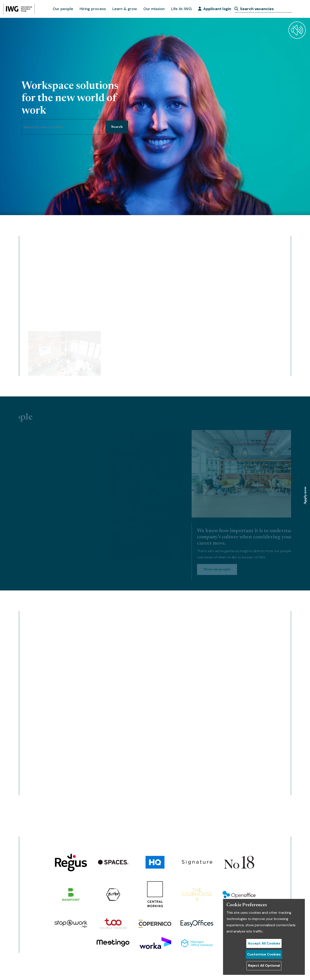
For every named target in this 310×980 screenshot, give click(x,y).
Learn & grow (125, 9)
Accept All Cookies (264, 943)
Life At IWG (181, 9)
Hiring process (93, 9)
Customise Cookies (264, 954)
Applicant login (215, 9)
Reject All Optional (264, 965)
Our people (63, 9)
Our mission (154, 9)
